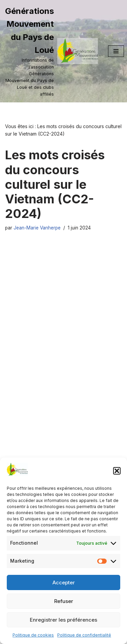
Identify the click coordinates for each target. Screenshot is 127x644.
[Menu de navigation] (116, 51)
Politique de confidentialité (84, 635)
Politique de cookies (33, 635)
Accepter (64, 582)
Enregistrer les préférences (63, 620)
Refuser (64, 601)
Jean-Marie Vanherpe (37, 228)
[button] (117, 471)
